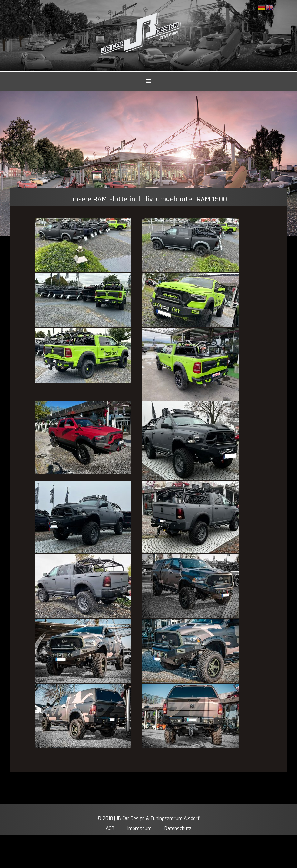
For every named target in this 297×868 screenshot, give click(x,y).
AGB (110, 829)
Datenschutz (178, 829)
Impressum (139, 829)
